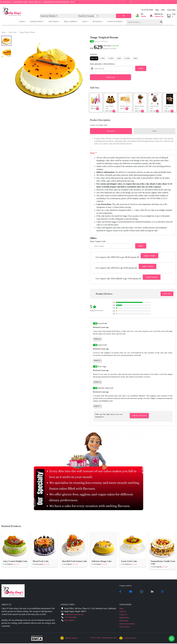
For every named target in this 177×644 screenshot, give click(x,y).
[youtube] (131, 592)
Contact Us (123, 615)
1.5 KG (111, 58)
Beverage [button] (97, 22)
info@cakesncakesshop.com (74, 614)
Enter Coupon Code (98, 241)
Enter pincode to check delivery (102, 64)
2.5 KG (127, 58)
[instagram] (162, 592)
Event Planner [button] (114, 22)
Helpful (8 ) (97, 339)
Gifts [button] (84, 22)
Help (157, 10)
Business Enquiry (71, 638)
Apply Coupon (150, 256)
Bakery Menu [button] (36, 22)
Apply (141, 246)
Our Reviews (124, 621)
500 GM (94, 58)
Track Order (171, 10)
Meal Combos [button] (70, 22)
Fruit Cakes (13, 32)
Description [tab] (111, 131)
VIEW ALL (167, 294)
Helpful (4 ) (97, 382)
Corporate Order (130, 638)
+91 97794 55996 (147, 10)
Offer (163, 10)
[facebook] (120, 592)
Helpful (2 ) (97, 360)
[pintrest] (142, 592)
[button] (140, 16)
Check (141, 68)
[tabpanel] (133, 141)
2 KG (119, 58)
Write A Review (139, 416)
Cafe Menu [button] (53, 22)
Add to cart (111, 77)
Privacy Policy (124, 627)
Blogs (121, 609)
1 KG (103, 58)
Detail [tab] (155, 131)
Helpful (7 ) (97, 406)
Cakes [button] (22, 22)
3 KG (135, 58)
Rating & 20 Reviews (99, 41)
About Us (123, 612)
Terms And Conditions (127, 624)
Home (4, 32)
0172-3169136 (69, 620)
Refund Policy (124, 618)
